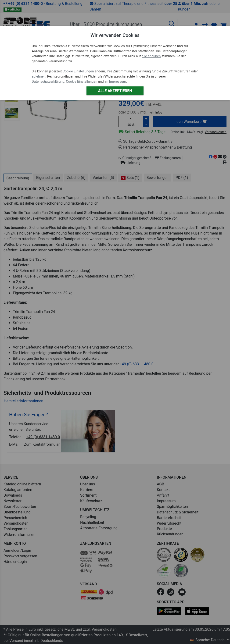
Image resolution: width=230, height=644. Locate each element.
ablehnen (39, 76)
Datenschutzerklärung (48, 82)
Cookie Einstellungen (78, 71)
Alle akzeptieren (115, 91)
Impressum (118, 82)
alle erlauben (151, 56)
